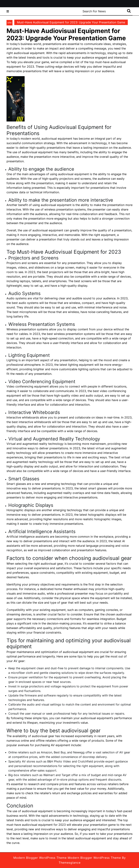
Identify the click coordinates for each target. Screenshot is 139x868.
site (10, 22)
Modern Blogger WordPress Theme (40, 858)
